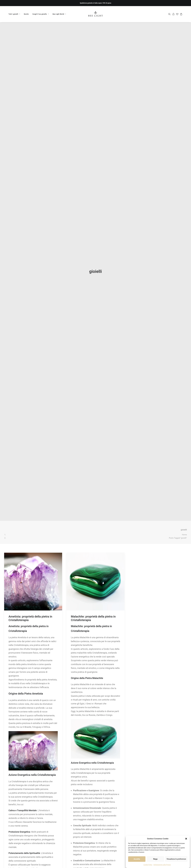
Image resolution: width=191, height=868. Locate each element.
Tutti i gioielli (14, 14)
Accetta (137, 859)
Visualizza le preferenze (176, 859)
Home (184, 475)
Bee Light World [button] (59, 14)
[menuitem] (15, 14)
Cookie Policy (148, 865)
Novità (26, 14)
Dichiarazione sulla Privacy (162, 865)
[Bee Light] (96, 14)
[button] (186, 839)
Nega (155, 859)
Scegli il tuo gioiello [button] (41, 14)
